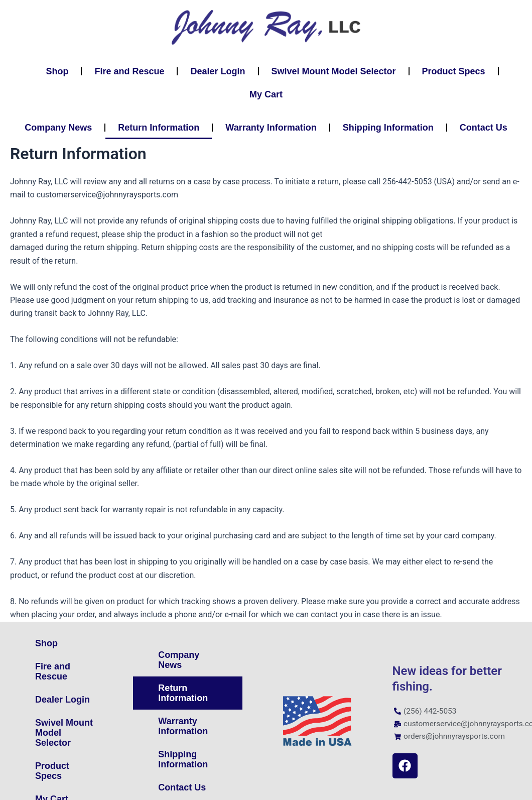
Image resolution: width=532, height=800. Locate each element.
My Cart (266, 94)
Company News (58, 128)
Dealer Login (218, 71)
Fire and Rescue (129, 71)
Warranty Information (271, 128)
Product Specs (454, 71)
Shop (57, 71)
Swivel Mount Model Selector (334, 71)
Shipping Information (388, 128)
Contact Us (484, 128)
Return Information (159, 128)
